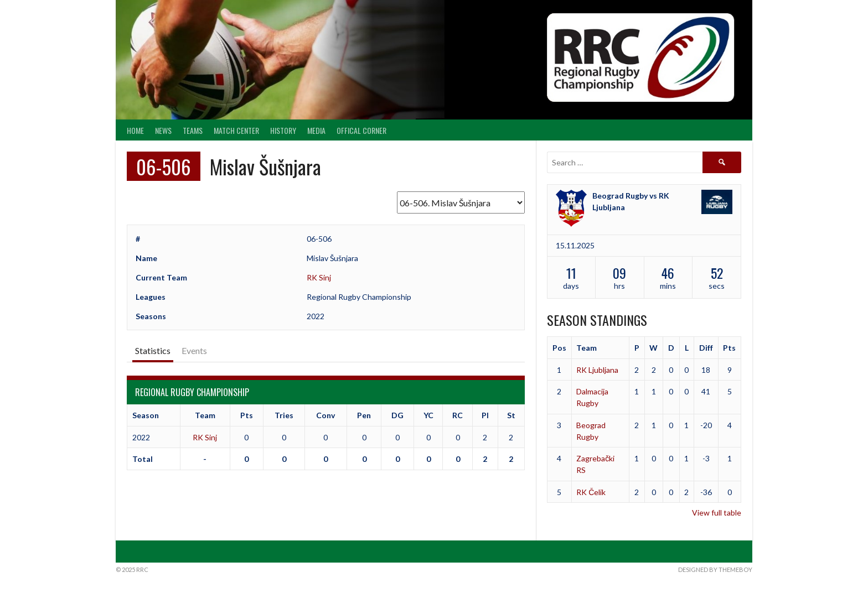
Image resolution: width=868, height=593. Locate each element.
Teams (193, 130)
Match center (236, 130)
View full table (717, 513)
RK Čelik (591, 492)
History (283, 130)
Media (316, 130)
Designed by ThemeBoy (715, 569)
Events (194, 350)
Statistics (153, 350)
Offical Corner (361, 130)
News (163, 130)
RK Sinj (319, 277)
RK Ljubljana (597, 370)
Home (135, 130)
